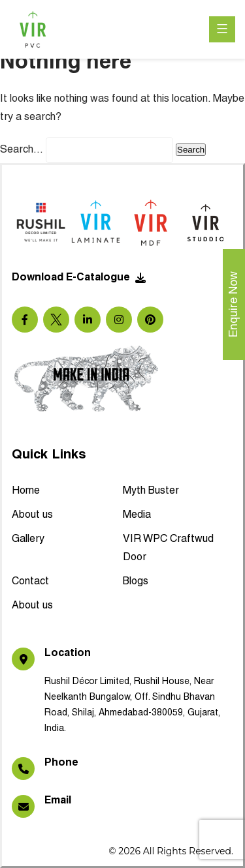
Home (26, 491)
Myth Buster (151, 491)
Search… (22, 150)
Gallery (28, 539)
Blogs (136, 582)
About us (32, 515)
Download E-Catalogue (79, 278)
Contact (30, 582)
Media (137, 515)
